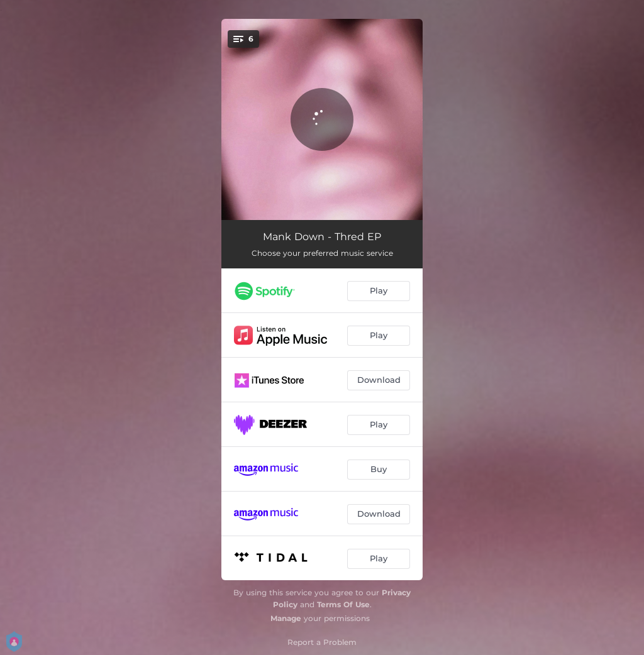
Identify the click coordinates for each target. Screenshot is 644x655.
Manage (286, 618)
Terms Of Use (343, 604)
